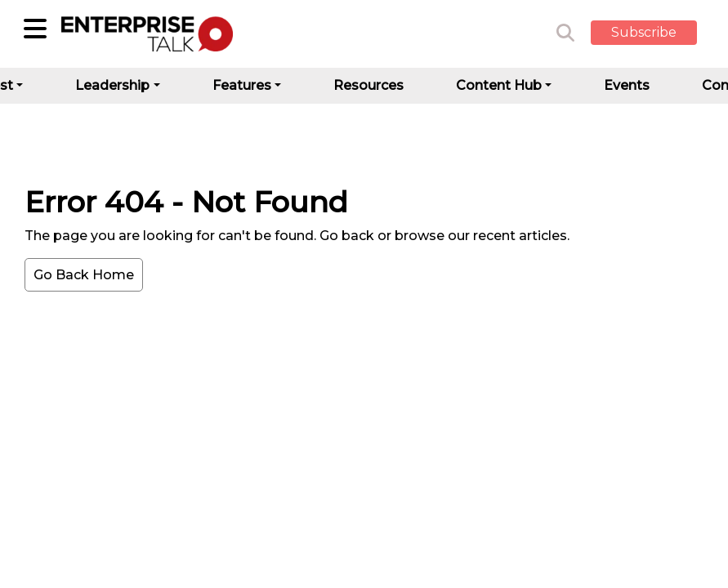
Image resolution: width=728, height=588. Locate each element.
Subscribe (644, 32)
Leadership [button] (112, 85)
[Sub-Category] (35, 29)
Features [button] (242, 85)
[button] (656, 33)
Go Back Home (84, 275)
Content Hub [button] (499, 85)
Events (627, 85)
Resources (368, 85)
